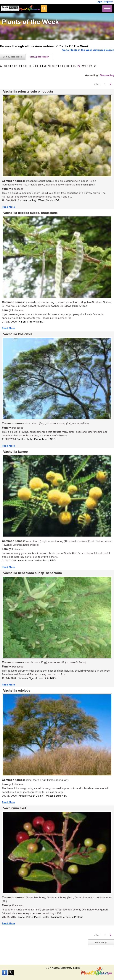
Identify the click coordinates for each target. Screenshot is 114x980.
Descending (107, 75)
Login (99, 2)
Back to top (101, 942)
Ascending (91, 75)
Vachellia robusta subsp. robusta (28, 92)
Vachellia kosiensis (18, 334)
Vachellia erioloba (17, 691)
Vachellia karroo (15, 452)
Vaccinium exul (15, 808)
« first (97, 84)
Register (108, 2)
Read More (8, 207)
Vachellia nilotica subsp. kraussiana (30, 213)
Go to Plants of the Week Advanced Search (88, 50)
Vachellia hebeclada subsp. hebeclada (33, 573)
